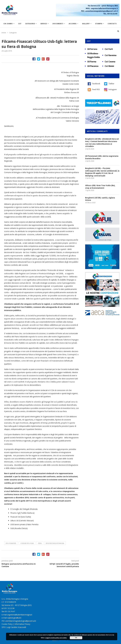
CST (20, 24)
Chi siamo (8, 24)
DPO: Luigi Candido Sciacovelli (14, 627)
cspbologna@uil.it (14, 618)
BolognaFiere (11, 543)
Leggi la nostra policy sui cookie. (56, 638)
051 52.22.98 (9, 608)
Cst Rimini (109, 66)
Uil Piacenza (93, 66)
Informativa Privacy (22, 624)
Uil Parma (92, 62)
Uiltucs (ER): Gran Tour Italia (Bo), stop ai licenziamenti (100, 187)
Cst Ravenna (111, 55)
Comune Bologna (27, 543)
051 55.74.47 (10, 611)
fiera (40, 543)
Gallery (86, 24)
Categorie (30, 24)
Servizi (44, 24)
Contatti (112, 24)
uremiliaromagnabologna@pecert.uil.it (21, 621)
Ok (76, 638)
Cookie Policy (7, 624)
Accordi (73, 24)
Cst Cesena (110, 62)
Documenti (58, 24)
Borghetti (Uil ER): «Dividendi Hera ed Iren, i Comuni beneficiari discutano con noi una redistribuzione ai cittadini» (102, 143)
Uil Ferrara (92, 49)
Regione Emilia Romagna (55, 543)
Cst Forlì (109, 49)
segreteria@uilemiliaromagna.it (20, 615)
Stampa (99, 24)
